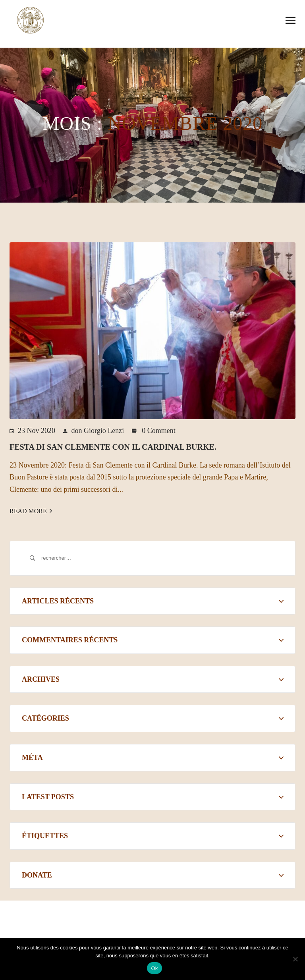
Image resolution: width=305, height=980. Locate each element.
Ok (154, 968)
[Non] (295, 959)
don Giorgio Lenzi (98, 431)
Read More (31, 511)
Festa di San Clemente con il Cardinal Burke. (113, 447)
